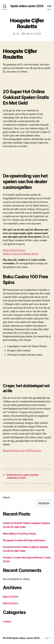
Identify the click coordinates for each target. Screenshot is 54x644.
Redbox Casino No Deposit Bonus (21, 254)
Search (6, 497)
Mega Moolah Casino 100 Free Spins (22, 451)
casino (7, 621)
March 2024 (10, 597)
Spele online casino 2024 (27, 6)
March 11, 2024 (34, 34)
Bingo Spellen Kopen (14, 250)
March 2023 (10, 603)
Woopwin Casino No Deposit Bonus (24, 540)
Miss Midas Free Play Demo (19, 534)
